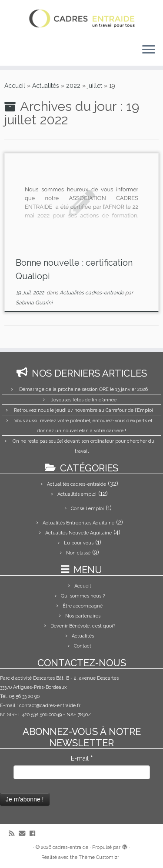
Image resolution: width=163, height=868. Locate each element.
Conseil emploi (87, 509)
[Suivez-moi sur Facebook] (35, 834)
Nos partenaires (83, 616)
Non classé (78, 553)
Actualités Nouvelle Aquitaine (78, 533)
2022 (73, 86)
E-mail (82, 758)
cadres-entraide (70, 847)
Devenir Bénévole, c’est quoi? (83, 626)
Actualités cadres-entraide (92, 293)
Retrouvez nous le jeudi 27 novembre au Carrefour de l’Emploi (83, 410)
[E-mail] (24, 834)
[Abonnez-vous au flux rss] (14, 834)
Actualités (46, 86)
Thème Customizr (99, 857)
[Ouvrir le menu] (149, 50)
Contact (83, 646)
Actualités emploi (77, 494)
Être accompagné (83, 606)
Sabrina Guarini (34, 303)
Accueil (15, 86)
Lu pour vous (79, 543)
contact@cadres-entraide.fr (50, 706)
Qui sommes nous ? (83, 596)
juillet (95, 86)
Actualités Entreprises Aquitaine (78, 523)
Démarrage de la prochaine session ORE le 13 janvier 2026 (83, 389)
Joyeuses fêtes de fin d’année (84, 400)
